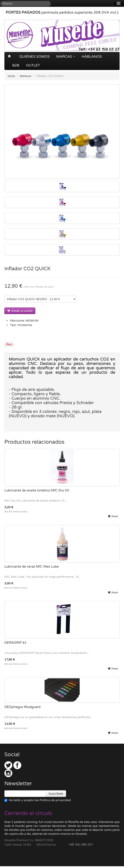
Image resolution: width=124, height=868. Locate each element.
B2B (16, 65)
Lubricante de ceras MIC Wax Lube (32, 566)
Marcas (66, 57)
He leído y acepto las (38, 800)
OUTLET (33, 65)
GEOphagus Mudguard (22, 707)
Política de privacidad (55, 800)
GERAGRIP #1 (15, 643)
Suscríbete (56, 794)
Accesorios (25, 325)
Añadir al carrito (20, 311)
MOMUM (32, 321)
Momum (25, 76)
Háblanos (92, 57)
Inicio (11, 76)
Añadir (113, 516)
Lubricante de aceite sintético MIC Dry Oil (37, 490)
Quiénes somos (34, 57)
